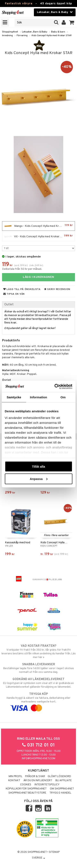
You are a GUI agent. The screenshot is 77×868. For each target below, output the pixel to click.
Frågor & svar (35, 776)
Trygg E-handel (60, 793)
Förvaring (22, 36)
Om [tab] (63, 397)
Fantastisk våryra (19, 4)
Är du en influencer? (38, 781)
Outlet (9, 305)
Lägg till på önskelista (22, 289)
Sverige (38, 858)
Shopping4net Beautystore (27, 793)
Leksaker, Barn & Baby (35, 32)
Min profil (16, 776)
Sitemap (54, 852)
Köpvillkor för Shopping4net (26, 789)
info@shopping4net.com (38, 759)
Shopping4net (10, 32)
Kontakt (14, 781)
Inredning (7, 36)
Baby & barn (58, 32)
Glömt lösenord (59, 776)
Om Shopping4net (62, 789)
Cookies (26, 785)
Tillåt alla (39, 466)
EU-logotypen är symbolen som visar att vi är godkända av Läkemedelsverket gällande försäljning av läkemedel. (38, 683)
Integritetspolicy (47, 785)
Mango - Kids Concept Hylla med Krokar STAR (38, 226)
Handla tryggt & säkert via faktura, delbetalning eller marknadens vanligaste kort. (38, 701)
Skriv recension (57, 289)
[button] (72, 23)
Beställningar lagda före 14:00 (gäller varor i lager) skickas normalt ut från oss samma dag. (38, 668)
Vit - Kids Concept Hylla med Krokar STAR (38, 236)
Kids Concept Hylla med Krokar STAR (51, 36)
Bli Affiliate (64, 781)
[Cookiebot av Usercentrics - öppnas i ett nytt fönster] (55, 386)
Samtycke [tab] (14, 397)
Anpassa (39, 479)
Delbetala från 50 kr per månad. (22, 269)
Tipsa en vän (14, 294)
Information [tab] (39, 397)
